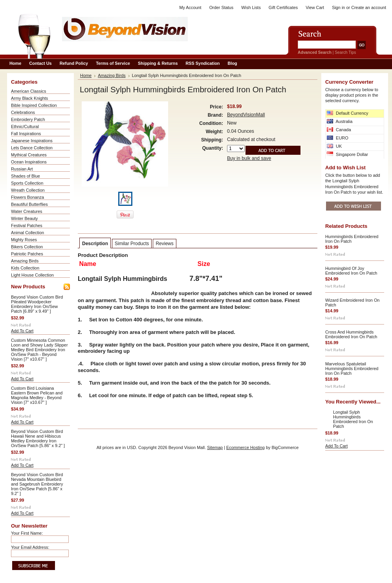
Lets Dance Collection (32, 148)
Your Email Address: (30, 547)
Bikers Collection (27, 247)
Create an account (369, 7)
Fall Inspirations (26, 134)
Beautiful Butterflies (29, 204)
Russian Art (22, 169)
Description (95, 244)
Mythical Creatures (29, 155)
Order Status (222, 7)
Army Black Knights (29, 98)
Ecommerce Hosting (245, 447)
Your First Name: (27, 533)
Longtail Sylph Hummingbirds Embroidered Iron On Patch (353, 419)
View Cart (315, 7)
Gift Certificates (283, 7)
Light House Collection (32, 275)
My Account (190, 7)
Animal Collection (27, 233)
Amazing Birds (25, 261)
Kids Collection (25, 268)
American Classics (28, 91)
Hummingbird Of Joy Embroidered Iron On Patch (351, 271)
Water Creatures (27, 211)
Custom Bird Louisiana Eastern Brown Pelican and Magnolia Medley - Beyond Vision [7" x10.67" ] (37, 395)
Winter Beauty (24, 218)
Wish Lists (251, 7)
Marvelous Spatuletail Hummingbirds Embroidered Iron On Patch (352, 368)
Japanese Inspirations (32, 141)
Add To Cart (22, 331)
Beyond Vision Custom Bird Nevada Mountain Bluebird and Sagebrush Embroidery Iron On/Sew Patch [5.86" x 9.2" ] (37, 484)
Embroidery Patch (28, 119)
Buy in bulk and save (249, 158)
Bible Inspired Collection (34, 105)
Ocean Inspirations (29, 162)
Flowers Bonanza (27, 197)
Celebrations (23, 112)
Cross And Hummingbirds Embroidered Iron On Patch (351, 334)
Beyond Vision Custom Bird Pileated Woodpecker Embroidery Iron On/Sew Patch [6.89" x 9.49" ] (37, 304)
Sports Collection (27, 183)
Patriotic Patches (27, 254)
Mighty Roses (24, 240)
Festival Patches (27, 225)
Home (86, 75)
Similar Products (132, 244)
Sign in (338, 7)
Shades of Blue (26, 176)
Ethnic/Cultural (25, 126)
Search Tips (345, 52)
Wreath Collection (28, 190)
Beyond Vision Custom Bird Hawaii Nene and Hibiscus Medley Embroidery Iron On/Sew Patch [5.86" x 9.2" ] (38, 438)
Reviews (164, 244)
